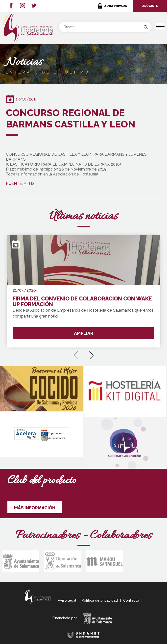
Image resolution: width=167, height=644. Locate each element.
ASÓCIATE (150, 6)
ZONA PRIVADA (116, 6)
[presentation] (76, 354)
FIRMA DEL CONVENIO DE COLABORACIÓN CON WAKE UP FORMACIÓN (82, 302)
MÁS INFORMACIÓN (35, 508)
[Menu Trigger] (160, 27)
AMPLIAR (84, 333)
